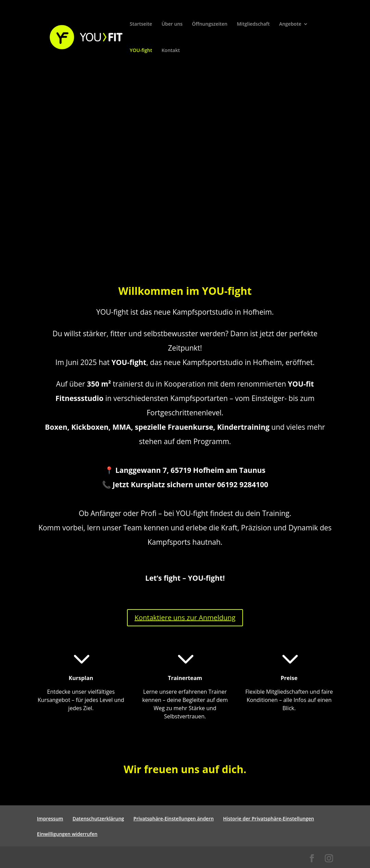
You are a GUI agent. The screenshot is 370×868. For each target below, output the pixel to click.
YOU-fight (141, 51)
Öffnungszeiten (210, 24)
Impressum (50, 819)
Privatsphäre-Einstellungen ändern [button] (174, 819)
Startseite (141, 24)
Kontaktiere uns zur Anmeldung (185, 618)
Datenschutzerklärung (98, 819)
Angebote (290, 24)
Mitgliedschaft (253, 24)
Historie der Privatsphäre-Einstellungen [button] (269, 819)
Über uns (172, 24)
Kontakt (171, 51)
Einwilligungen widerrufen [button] (67, 834)
